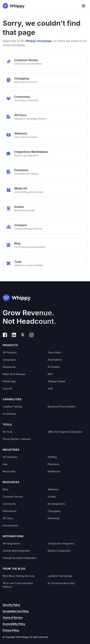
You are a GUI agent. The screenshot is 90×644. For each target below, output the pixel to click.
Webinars (53, 489)
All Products (10, 352)
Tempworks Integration (61, 543)
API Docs (8, 518)
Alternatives (10, 511)
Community (9, 504)
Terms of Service (13, 617)
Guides (52, 497)
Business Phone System (62, 407)
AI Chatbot (54, 367)
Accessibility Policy (14, 624)
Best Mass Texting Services (19, 576)
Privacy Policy (11, 630)
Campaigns (9, 360)
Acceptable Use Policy (16, 611)
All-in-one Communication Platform (18, 585)
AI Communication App (61, 583)
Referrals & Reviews (14, 374)
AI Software (9, 414)
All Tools (8, 432)
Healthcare (54, 471)
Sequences (9, 367)
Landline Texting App (60, 576)
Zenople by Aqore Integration (20, 558)
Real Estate (9, 471)
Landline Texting (12, 407)
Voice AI (7, 389)
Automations (55, 360)
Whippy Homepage (39, 41)
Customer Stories (13, 497)
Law (5, 464)
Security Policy (11, 605)
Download (54, 518)
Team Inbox (55, 352)
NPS (50, 374)
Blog (5, 489)
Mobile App (9, 381)
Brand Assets (10, 525)
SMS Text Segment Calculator (65, 432)
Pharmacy (54, 464)
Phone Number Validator (17, 439)
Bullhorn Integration (59, 551)
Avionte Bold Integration (17, 551)
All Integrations (56, 504)
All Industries (10, 457)
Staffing (52, 457)
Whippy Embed (57, 381)
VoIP (50, 389)
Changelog (54, 511)
